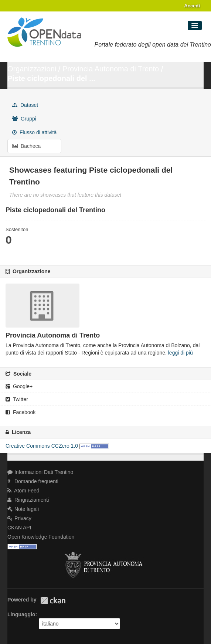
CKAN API (19, 528)
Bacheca (26, 146)
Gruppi (24, 119)
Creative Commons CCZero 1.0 (42, 446)
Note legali (23, 509)
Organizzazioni (32, 69)
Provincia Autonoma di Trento (111, 69)
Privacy (19, 518)
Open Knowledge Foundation (41, 537)
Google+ (19, 386)
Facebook (21, 412)
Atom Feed (23, 491)
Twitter (17, 399)
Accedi (192, 6)
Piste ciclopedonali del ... (51, 78)
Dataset (25, 105)
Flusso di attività (34, 132)
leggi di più (181, 353)
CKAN (53, 601)
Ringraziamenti (28, 500)
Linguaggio (21, 614)
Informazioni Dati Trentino (40, 472)
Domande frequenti (33, 481)
